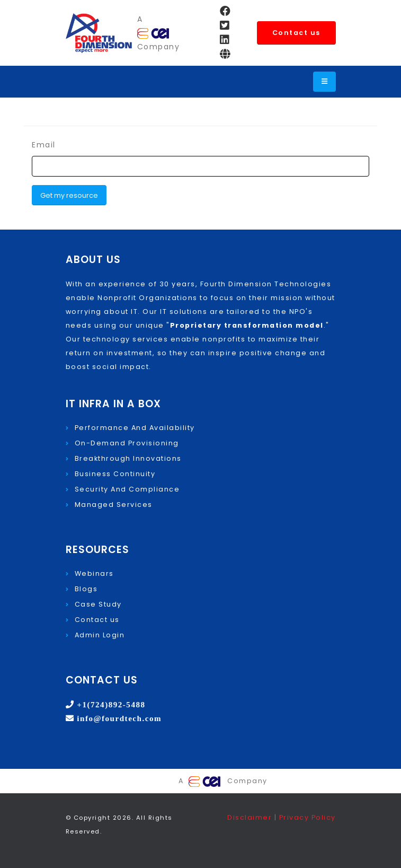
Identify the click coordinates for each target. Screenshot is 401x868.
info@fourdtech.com (118, 718)
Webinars (94, 573)
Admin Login (100, 635)
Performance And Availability (135, 428)
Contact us (296, 33)
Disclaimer (251, 817)
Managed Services (114, 505)
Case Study (98, 604)
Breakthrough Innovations (128, 458)
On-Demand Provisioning (127, 443)
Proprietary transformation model (247, 325)
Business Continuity (115, 474)
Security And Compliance (127, 489)
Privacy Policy (308, 817)
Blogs (86, 589)
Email (44, 145)
